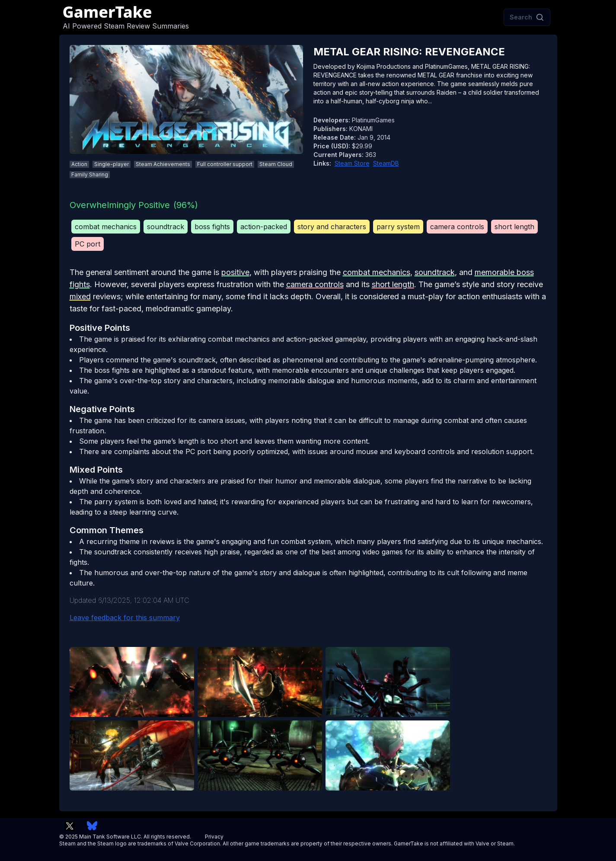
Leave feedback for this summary (125, 618)
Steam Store (352, 163)
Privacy (214, 837)
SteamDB (386, 163)
